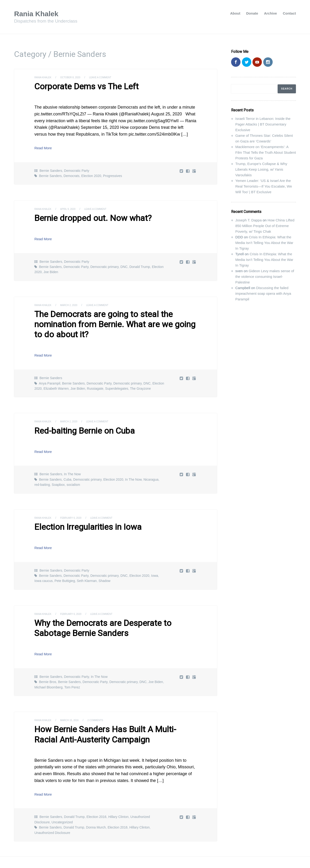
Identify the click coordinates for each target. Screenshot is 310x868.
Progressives (113, 175)
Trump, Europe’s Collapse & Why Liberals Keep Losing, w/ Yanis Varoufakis (261, 169)
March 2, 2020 (74, 303)
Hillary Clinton (118, 795)
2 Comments (104, 701)
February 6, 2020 (76, 502)
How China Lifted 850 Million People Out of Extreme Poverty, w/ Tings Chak (265, 226)
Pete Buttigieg (65, 564)
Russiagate (95, 374)
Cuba (68, 464)
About (235, 13)
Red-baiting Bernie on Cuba (78, 416)
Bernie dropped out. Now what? (85, 216)
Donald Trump (140, 264)
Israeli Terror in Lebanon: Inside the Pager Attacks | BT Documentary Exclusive (263, 124)
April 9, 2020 (73, 208)
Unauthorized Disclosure (52, 811)
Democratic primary (105, 264)
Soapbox (58, 469)
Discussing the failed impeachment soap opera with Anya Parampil (263, 293)
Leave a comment (110, 77)
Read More (45, 147)
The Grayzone (140, 374)
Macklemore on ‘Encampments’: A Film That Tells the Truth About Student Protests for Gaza (266, 152)
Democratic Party (77, 169)
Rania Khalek (39, 13)
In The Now (72, 458)
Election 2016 (96, 795)
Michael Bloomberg (48, 668)
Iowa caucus (43, 564)
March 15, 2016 (75, 701)
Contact (289, 13)
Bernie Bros (48, 663)
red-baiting (42, 469)
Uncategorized (62, 801)
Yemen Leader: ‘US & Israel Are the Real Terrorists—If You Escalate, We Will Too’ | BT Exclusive (264, 186)
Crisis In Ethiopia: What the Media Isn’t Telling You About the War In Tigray (264, 243)
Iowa (155, 559)
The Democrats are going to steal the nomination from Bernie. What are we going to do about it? (114, 316)
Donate (252, 13)
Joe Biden (51, 270)
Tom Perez (72, 668)
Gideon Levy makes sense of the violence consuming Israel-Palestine (265, 277)
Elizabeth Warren (56, 374)
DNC (124, 264)
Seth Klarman (87, 564)
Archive (270, 13)
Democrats (72, 175)
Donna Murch (96, 806)
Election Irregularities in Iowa (81, 511)
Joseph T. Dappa (248, 220)
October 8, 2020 (76, 77)
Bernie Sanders (51, 169)
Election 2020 (91, 175)
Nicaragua (151, 464)
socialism (73, 469)
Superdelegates (117, 374)
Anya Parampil (50, 369)
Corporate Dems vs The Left (80, 86)
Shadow (105, 564)
